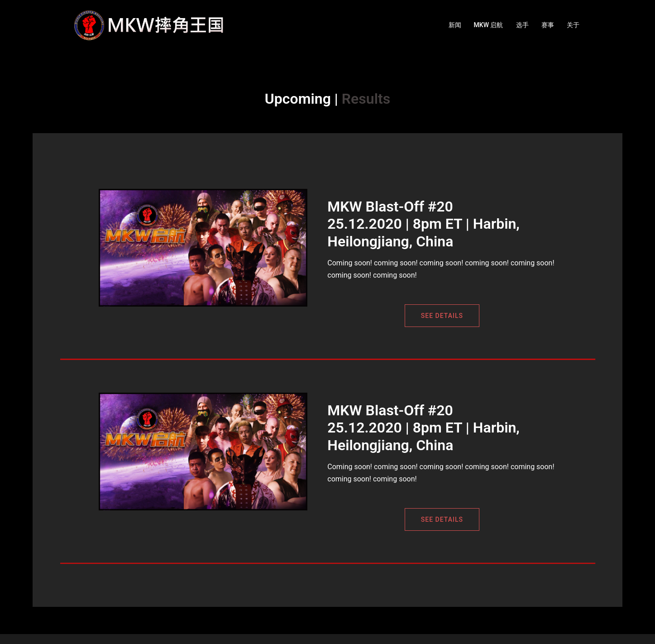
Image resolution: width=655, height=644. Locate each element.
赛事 (548, 25)
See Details (442, 316)
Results (366, 99)
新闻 (455, 25)
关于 (573, 25)
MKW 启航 (489, 25)
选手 (522, 25)
